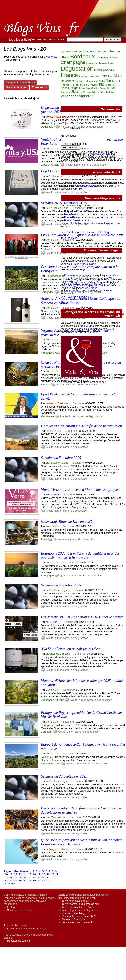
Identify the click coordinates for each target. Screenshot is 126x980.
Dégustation (48, 127)
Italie (56, 165)
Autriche (59, 700)
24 (16, 877)
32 (53, 877)
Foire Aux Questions (73, 919)
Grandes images (16, 87)
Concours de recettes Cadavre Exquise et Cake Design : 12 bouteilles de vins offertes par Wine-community (90, 278)
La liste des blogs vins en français (27, 928)
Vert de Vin (52, 149)
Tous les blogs (69, 238)
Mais (57, 353)
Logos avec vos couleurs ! (77, 922)
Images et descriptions (20, 82)
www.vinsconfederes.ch (59, 117)
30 (43, 877)
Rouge (73, 88)
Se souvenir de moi (76, 144)
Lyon (111, 76)
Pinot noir (65, 85)
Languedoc (94, 76)
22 (6, 877)
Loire (104, 76)
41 (43, 880)
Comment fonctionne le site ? (79, 916)
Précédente (21, 871)
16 (34, 874)
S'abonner (79, 403)
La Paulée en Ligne (57, 208)
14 (25, 874)
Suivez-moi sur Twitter (20, 910)
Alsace (87, 51)
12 (16, 874)
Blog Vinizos (71, 214)
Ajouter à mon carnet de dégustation (81, 416)
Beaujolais (103, 52)
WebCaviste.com (56, 817)
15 (29, 874)
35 (16, 880)
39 (34, 880)
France (69, 75)
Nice (91, 81)
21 (57, 874)
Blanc (44, 539)
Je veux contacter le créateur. (79, 907)
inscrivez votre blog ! (98, 232)
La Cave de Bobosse (58, 654)
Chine (111, 63)
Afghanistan (66, 52)
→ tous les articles (18, 39)
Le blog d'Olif (53, 431)
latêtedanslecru (55, 176)
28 (34, 877)
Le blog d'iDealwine (57, 403)
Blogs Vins (50, 57)
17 (39, 874)
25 (20, 877)
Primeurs (84, 85)
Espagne (98, 70)
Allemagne (77, 52)
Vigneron (86, 96)
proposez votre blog (87, 186)
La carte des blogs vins (77, 296)
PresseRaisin (72, 217)
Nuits (102, 81)
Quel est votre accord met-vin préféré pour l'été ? (93, 300)
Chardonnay (91, 63)
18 (43, 874)
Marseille (66, 81)
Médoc (75, 81)
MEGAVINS (53, 494)
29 (39, 877)
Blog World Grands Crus (78, 211)
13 (20, 874)
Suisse (111, 88)
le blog (11, 907)
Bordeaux (47, 732)
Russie (82, 88)
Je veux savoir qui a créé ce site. (81, 904)
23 (11, 877)
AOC (95, 52)
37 (25, 880)
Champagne (73, 62)
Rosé (64, 88)
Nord (96, 81)
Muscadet (83, 81)
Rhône (103, 85)
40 (39, 880)
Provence (94, 85)
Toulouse (65, 92)
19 (48, 874)
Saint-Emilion (93, 88)
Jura (86, 76)
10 (6, 874)
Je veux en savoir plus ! (75, 901)
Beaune (114, 51)
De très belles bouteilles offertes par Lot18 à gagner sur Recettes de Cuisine (88, 286)
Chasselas (103, 63)
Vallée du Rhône (107, 92)
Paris (110, 81)
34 (11, 880)
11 (11, 874)
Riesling (112, 85)
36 (20, 880)
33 (6, 880)
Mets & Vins (87, 326)
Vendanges (48, 353)
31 (48, 877)
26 (25, 877)
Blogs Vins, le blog (84, 264)
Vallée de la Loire (91, 92)
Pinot (117, 81)
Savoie (103, 88)
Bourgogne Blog (55, 276)
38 (29, 880)
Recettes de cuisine (19, 941)
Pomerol (74, 85)
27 (29, 877)
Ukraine (76, 92)
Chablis (115, 58)
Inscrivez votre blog (73, 913)
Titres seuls (39, 87)
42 (48, 880)
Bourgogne (47, 292)
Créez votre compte (99, 154)
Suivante (10, 884)
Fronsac (46, 384)
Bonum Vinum (72, 220)
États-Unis (47, 165)
